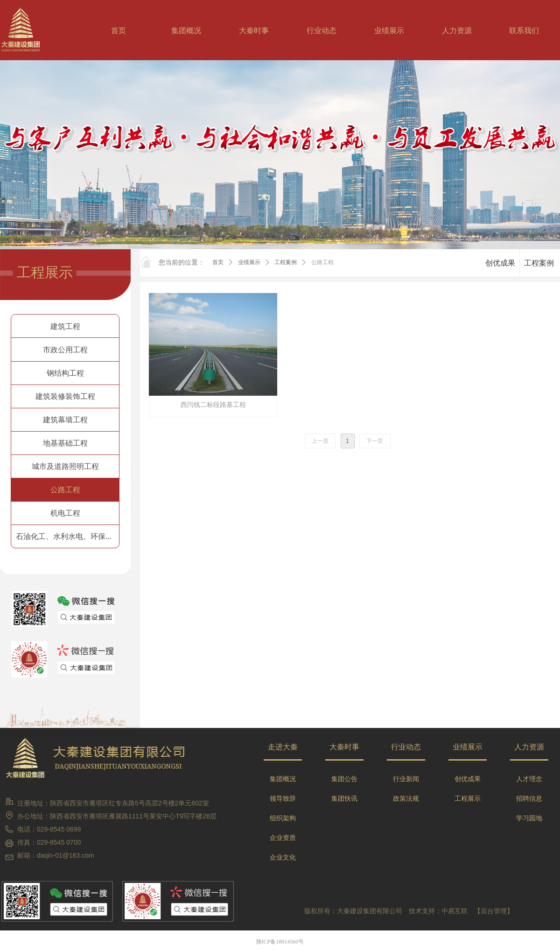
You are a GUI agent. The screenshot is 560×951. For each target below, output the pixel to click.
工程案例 (286, 262)
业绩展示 (249, 262)
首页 (218, 262)
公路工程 (322, 262)
